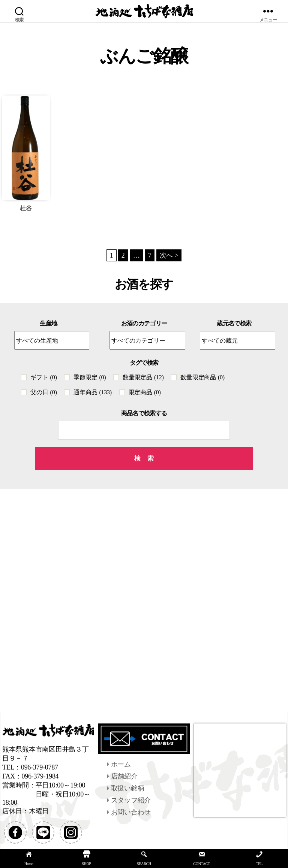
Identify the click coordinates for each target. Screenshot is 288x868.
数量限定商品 (202, 377)
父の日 (43, 392)
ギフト (43, 377)
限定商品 (145, 392)
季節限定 (90, 377)
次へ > (169, 255)
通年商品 (92, 392)
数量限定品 (143, 377)
